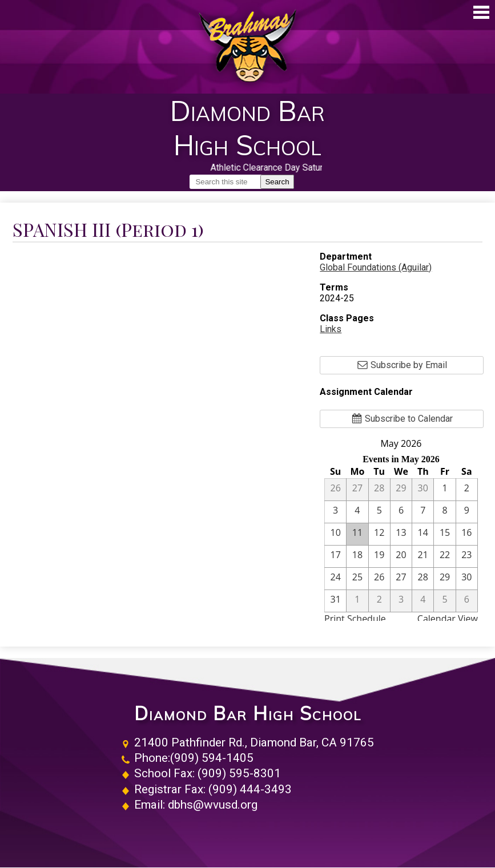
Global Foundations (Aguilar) (376, 267)
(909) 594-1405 (212, 758)
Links (331, 329)
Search (277, 182)
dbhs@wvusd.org (213, 805)
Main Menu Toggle (481, 12)
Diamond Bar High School (248, 714)
